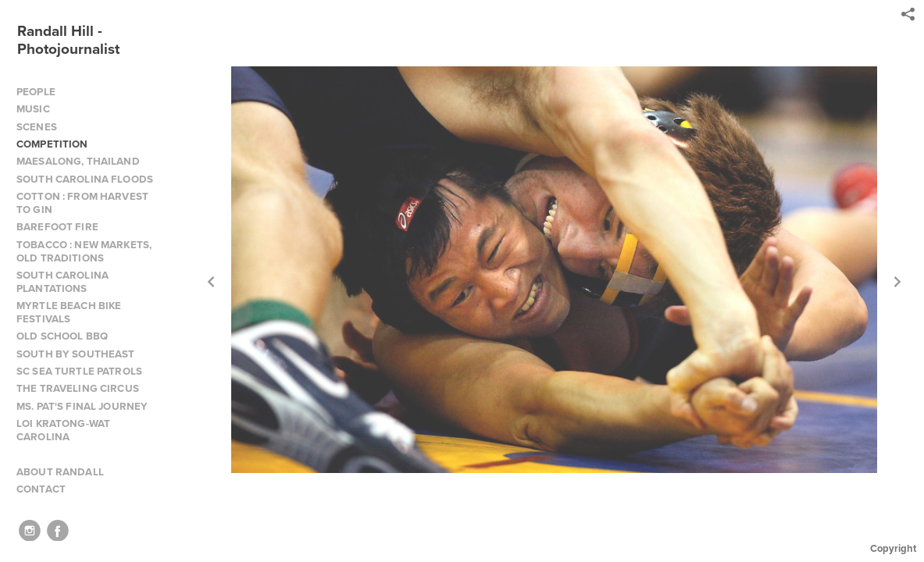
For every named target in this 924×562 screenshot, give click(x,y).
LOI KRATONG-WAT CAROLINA (63, 430)
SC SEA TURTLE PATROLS (79, 371)
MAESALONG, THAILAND (78, 161)
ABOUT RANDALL (60, 472)
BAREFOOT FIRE (57, 227)
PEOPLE (36, 92)
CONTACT (41, 489)
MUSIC (33, 109)
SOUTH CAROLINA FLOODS (85, 179)
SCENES (37, 127)
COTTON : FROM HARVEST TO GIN (82, 203)
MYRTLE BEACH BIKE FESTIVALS (69, 312)
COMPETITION (52, 144)
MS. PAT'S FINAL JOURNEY (82, 406)
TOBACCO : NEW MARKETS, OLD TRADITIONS (84, 251)
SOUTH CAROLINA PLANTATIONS (62, 282)
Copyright (893, 548)
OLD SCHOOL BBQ (62, 336)
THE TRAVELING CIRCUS (78, 388)
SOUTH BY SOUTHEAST (76, 354)
